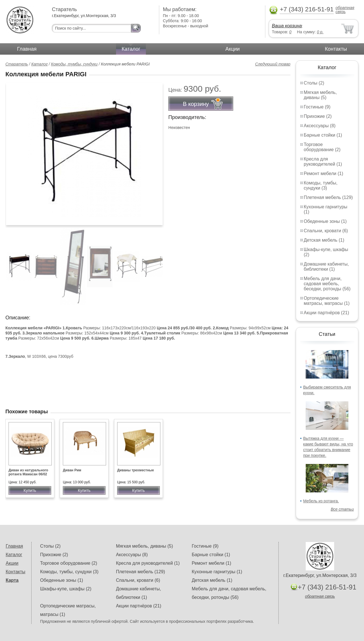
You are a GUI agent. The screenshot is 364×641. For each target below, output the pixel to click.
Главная (27, 49)
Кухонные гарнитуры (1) (217, 572)
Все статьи (342, 509)
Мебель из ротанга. (321, 501)
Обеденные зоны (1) (325, 221)
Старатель (17, 64)
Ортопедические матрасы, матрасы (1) (327, 301)
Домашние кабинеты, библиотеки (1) (326, 267)
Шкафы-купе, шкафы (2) (66, 589)
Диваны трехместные (136, 470)
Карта (12, 580)
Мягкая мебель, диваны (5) (320, 95)
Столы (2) (314, 83)
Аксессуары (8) (320, 126)
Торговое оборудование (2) (322, 147)
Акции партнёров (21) (326, 313)
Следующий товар (273, 64)
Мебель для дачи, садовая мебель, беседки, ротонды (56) (327, 284)
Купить (30, 490)
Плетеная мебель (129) (328, 197)
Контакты (336, 49)
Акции (233, 49)
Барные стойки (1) (323, 135)
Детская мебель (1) (324, 240)
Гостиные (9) (317, 107)
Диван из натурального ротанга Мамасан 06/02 (28, 472)
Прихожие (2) (318, 116)
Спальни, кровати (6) (326, 231)
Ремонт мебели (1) (323, 173)
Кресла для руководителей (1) (323, 162)
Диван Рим (72, 470)
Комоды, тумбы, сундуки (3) (321, 185)
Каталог (131, 49)
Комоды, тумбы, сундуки (74, 64)
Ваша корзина (287, 26)
